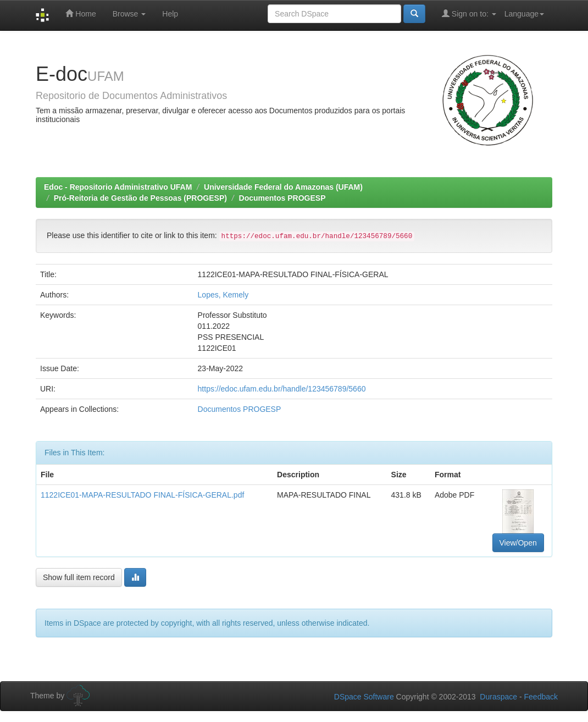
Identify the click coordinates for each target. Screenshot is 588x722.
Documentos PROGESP (282, 198)
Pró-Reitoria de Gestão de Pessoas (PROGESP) (140, 198)
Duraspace (498, 697)
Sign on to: (469, 13)
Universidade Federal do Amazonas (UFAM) (283, 187)
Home (81, 13)
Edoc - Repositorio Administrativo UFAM (118, 187)
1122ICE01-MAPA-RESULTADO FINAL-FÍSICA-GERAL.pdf (142, 495)
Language (524, 14)
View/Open (518, 543)
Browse (129, 14)
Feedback (541, 697)
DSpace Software (364, 697)
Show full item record (79, 577)
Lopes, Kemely (223, 295)
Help (170, 14)
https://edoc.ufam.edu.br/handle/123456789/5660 (282, 389)
